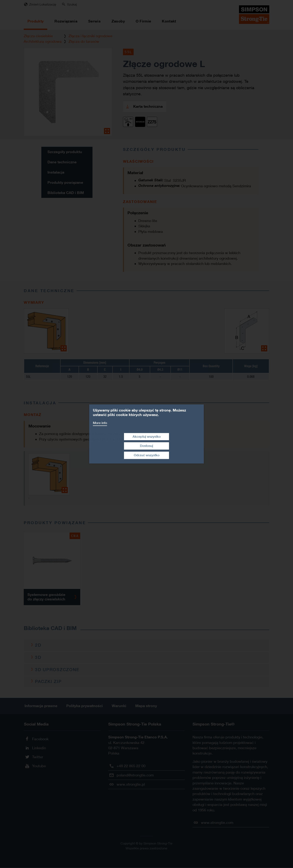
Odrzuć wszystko (147, 455)
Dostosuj (146, 446)
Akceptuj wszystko (147, 437)
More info (100, 423)
